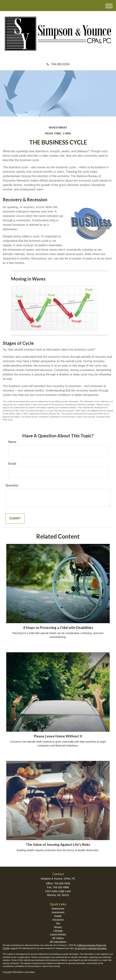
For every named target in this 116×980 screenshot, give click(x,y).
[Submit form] (15, 519)
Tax (58, 923)
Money (58, 927)
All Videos (58, 938)
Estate (58, 916)
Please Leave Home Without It (58, 736)
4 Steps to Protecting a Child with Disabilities (58, 628)
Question (12, 485)
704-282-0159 (58, 64)
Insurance (58, 920)
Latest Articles (58, 934)
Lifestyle (58, 931)
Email (12, 464)
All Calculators (58, 942)
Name (12, 442)
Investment (58, 912)
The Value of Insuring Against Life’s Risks (58, 845)
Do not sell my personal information (91, 948)
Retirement (58, 909)
